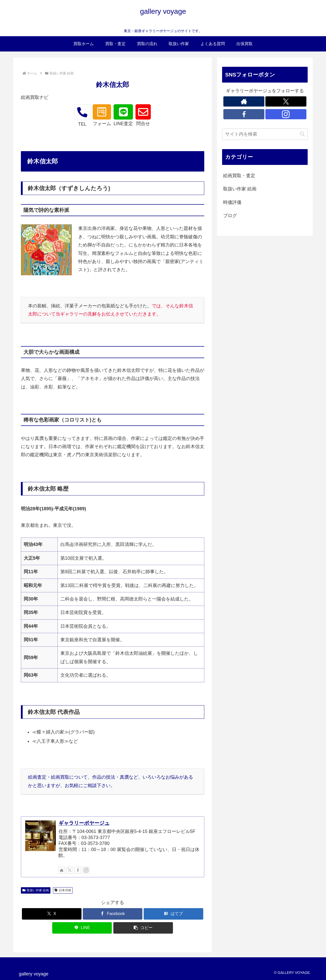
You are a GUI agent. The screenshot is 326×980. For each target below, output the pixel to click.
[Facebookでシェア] (113, 914)
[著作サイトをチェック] (62, 870)
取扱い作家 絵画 (36, 890)
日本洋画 (63, 890)
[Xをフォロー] (70, 870)
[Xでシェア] (52, 914)
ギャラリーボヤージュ (84, 823)
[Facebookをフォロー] (78, 870)
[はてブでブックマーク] (173, 914)
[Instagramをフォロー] (86, 870)
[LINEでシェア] (82, 928)
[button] (143, 928)
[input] (265, 134)
